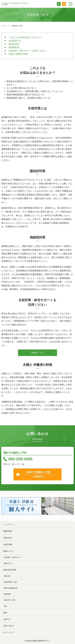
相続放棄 (7, 594)
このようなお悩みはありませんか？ (25, 37)
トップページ (9, 525)
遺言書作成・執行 (11, 582)
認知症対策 (14, 44)
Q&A (5, 613)
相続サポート (9, 563)
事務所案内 (8, 531)
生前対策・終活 (10, 600)
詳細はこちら (37, 353)
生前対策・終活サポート (13, 557)
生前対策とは (15, 41)
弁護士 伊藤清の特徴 (18, 54)
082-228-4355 (20, 459)
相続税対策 (14, 47)
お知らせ (7, 619)
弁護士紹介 (8, 538)
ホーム (4, 26)
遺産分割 (7, 576)
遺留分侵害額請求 (11, 588)
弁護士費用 (8, 544)
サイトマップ (9, 632)
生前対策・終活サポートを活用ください (27, 51)
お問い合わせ (9, 626)
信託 (5, 606)
